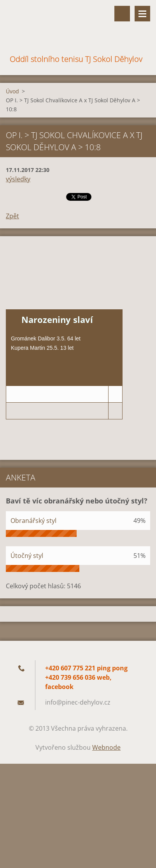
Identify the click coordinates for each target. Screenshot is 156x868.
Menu (142, 14)
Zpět (12, 216)
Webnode (106, 747)
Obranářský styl (33, 521)
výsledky (18, 179)
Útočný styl (27, 556)
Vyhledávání (122, 14)
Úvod (12, 91)
